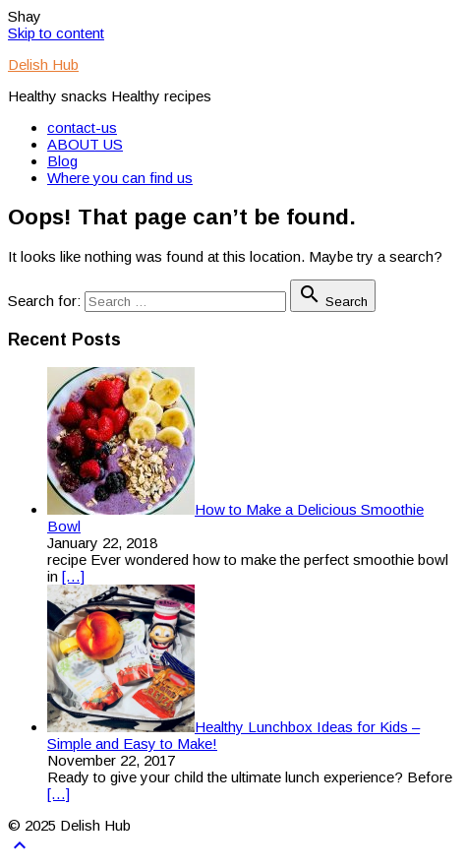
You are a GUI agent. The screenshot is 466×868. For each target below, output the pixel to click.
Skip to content (56, 33)
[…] (73, 576)
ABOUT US (85, 144)
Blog (62, 161)
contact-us (82, 127)
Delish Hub (43, 64)
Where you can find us (120, 178)
